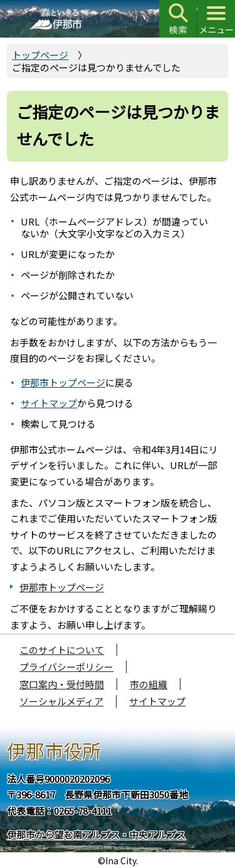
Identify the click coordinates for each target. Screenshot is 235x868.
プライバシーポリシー (66, 667)
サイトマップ (49, 403)
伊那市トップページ (63, 382)
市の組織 (149, 684)
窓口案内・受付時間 (62, 684)
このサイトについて (62, 650)
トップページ (40, 55)
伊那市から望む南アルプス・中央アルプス (96, 834)
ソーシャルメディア (61, 701)
